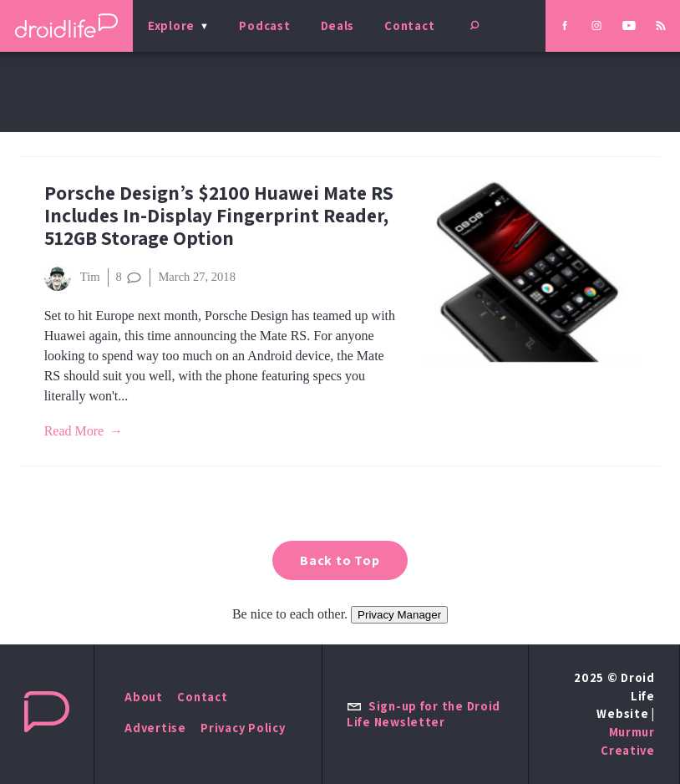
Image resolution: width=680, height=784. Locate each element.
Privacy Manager (399, 615)
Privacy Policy (243, 728)
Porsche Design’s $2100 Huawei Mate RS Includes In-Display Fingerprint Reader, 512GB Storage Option (219, 215)
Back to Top (340, 560)
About (144, 697)
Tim (72, 277)
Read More (74, 431)
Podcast (264, 25)
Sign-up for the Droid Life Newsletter (424, 714)
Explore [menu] (171, 25)
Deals (338, 25)
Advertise (155, 728)
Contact (409, 25)
